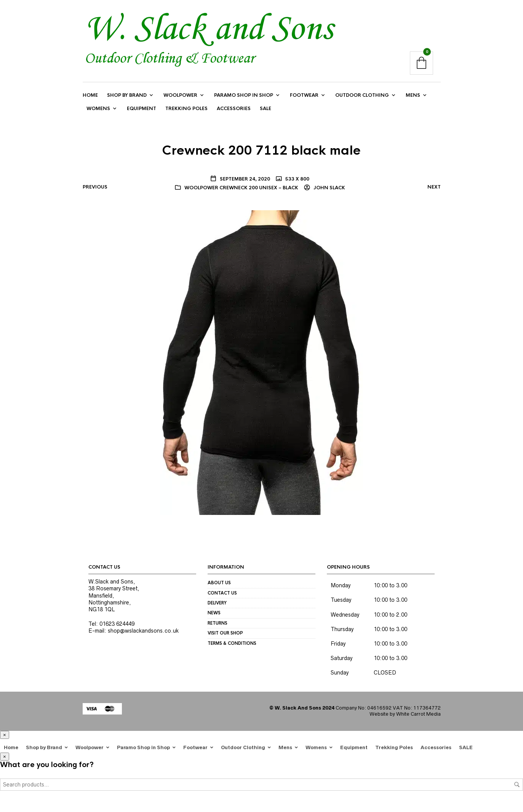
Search (517, 785)
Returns (218, 623)
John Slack (329, 188)
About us (219, 583)
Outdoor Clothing (362, 95)
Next (434, 187)
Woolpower (180, 95)
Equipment (142, 109)
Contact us (222, 593)
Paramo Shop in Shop (244, 95)
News (214, 613)
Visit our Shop (225, 633)
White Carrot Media (418, 714)
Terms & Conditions (232, 643)
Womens (98, 109)
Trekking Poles (186, 109)
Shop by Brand (127, 95)
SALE (265, 109)
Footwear (304, 95)
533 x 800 (297, 179)
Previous (95, 187)
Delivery (217, 603)
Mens (413, 95)
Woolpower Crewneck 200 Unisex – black (241, 188)
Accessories (234, 109)
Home (90, 95)
